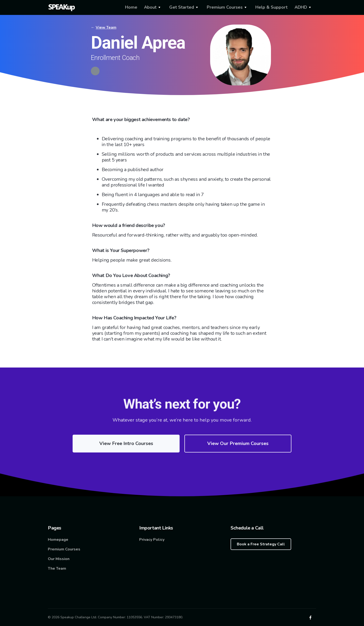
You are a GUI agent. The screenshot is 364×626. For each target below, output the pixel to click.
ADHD (301, 7)
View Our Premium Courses (238, 443)
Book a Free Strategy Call (261, 544)
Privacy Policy (152, 540)
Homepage (58, 540)
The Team (57, 568)
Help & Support (271, 7)
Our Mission (59, 559)
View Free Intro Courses (126, 443)
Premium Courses (225, 7)
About (150, 7)
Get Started (182, 7)
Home (131, 7)
